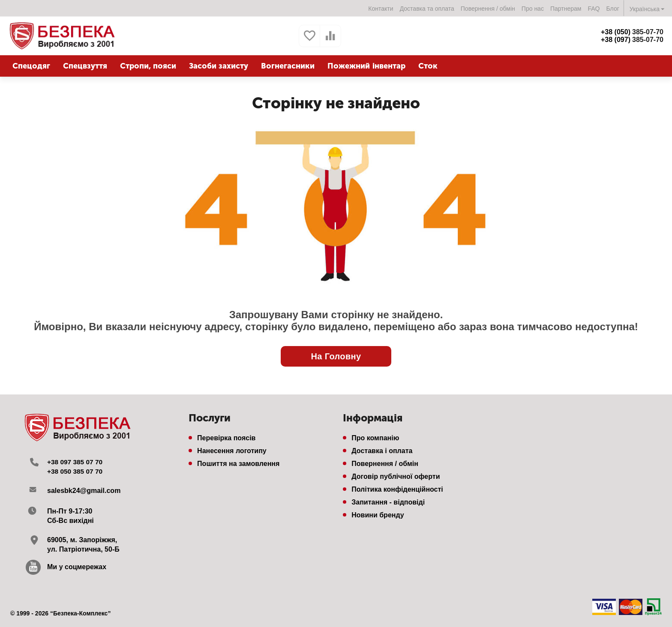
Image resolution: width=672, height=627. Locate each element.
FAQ (594, 9)
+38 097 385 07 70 (76, 462)
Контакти (381, 9)
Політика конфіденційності (397, 489)
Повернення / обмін (488, 9)
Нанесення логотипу (232, 451)
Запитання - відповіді (388, 502)
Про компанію (375, 438)
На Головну (336, 356)
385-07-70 (632, 32)
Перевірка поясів (226, 438)
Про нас (533, 9)
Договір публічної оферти (396, 476)
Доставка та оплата (427, 9)
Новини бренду (378, 515)
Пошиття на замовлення (238, 464)
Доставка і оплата (382, 451)
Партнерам (566, 9)
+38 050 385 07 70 (76, 471)
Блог (613, 9)
